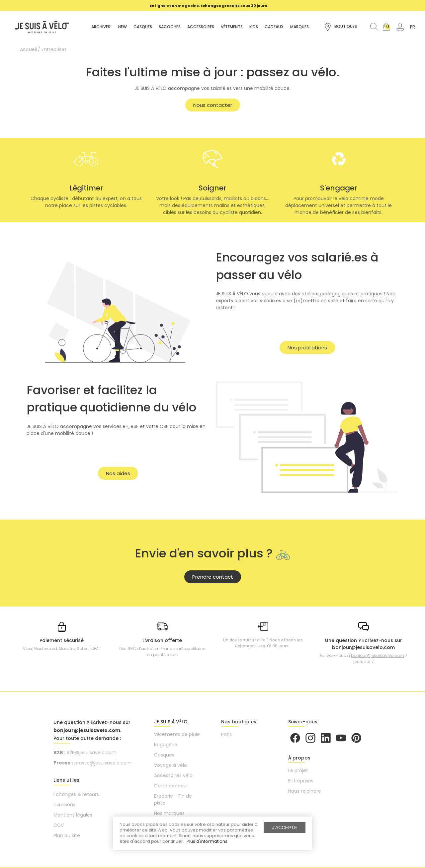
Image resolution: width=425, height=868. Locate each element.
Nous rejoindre (305, 791)
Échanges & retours (76, 794)
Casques (164, 755)
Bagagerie (166, 745)
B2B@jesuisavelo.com (92, 753)
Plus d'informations (207, 841)
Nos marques (169, 813)
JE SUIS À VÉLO (171, 722)
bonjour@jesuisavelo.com (378, 655)
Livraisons (64, 805)
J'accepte (285, 828)
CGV (59, 825)
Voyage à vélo (170, 765)
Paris (226, 734)
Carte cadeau (170, 786)
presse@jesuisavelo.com (103, 763)
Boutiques (340, 27)
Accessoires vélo (173, 775)
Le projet (298, 770)
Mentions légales (73, 815)
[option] (209, 6)
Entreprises (301, 781)
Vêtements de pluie (177, 734)
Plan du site (67, 835)
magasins (188, 6)
